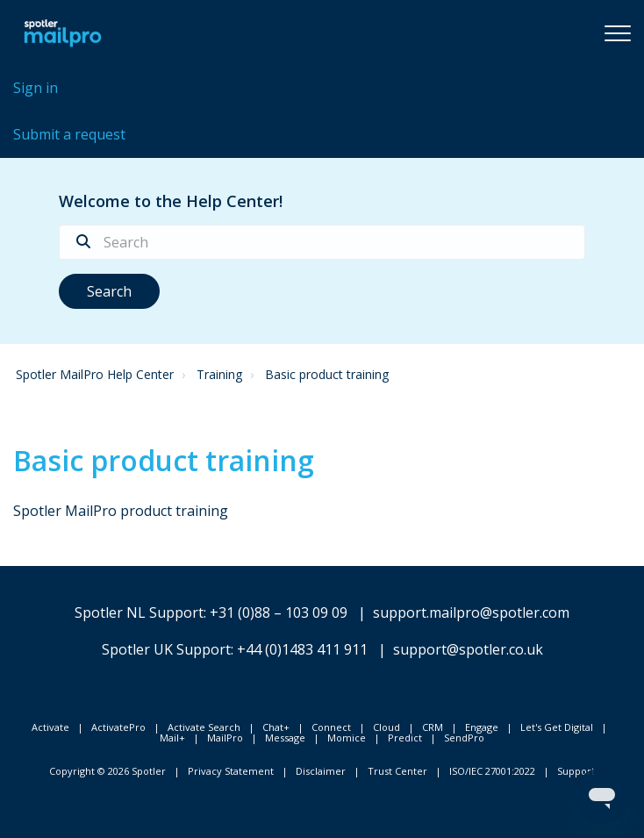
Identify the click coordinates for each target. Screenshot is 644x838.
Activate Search (204, 727)
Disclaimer (321, 771)
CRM (433, 727)
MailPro (225, 738)
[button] (618, 32)
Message (285, 738)
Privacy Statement (231, 771)
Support (576, 771)
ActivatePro (118, 727)
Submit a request (69, 134)
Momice (347, 738)
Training (219, 374)
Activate (50, 727)
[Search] (322, 242)
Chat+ (276, 727)
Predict (405, 738)
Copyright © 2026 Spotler (107, 771)
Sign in (36, 88)
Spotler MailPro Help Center (95, 374)
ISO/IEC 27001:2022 (492, 771)
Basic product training (327, 374)
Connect (331, 727)
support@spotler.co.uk (468, 649)
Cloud (386, 727)
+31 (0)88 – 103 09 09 (279, 612)
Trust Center (397, 771)
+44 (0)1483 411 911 (302, 649)
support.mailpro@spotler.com (471, 612)
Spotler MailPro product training (121, 511)
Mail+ (172, 738)
